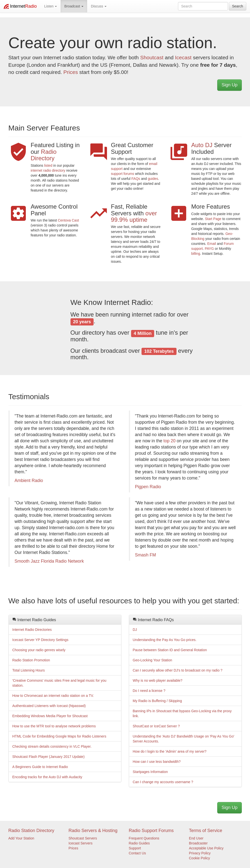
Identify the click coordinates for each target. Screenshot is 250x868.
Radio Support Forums (151, 831)
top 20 (169, 441)
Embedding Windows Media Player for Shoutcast (50, 716)
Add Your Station (21, 838)
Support (135, 848)
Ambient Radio (29, 481)
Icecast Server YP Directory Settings (40, 640)
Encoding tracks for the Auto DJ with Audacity (47, 777)
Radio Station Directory (31, 831)
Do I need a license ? (149, 691)
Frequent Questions (144, 838)
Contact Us (137, 853)
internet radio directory (48, 170)
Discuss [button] (99, 6)
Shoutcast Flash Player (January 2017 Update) (49, 757)
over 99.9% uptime (134, 216)
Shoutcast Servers (83, 838)
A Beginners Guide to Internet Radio (40, 767)
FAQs (136, 179)
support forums (123, 174)
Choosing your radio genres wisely (39, 650)
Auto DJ (203, 145)
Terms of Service (206, 831)
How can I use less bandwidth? (157, 762)
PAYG (209, 249)
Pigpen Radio (148, 487)
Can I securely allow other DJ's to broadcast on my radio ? (178, 670)
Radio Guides (139, 843)
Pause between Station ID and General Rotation (170, 650)
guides (153, 179)
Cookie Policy (199, 858)
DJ (135, 630)
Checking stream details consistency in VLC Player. (52, 746)
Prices (71, 72)
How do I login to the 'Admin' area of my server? (170, 751)
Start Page (213, 219)
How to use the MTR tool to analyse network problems (54, 726)
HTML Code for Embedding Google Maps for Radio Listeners (59, 736)
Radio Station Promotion (31, 660)
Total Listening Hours (29, 670)
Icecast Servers (80, 843)
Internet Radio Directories (32, 630)
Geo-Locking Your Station (153, 660)
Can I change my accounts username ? (163, 782)
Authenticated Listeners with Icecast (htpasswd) (49, 706)
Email (212, 244)
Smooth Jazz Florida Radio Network (49, 561)
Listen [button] (51, 6)
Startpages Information (150, 772)
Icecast (183, 57)
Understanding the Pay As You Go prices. (165, 640)
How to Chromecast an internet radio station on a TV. (53, 696)
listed (48, 165)
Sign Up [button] (229, 85)
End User (196, 838)
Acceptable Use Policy (206, 848)
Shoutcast (152, 57)
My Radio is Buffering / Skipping (157, 701)
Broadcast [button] (74, 6)
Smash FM (146, 555)
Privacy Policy (200, 853)
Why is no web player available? (158, 680)
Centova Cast (68, 220)
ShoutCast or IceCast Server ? (156, 726)
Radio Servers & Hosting (93, 831)
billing (196, 254)
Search (238, 6)
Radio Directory (44, 155)
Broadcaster (198, 843)
